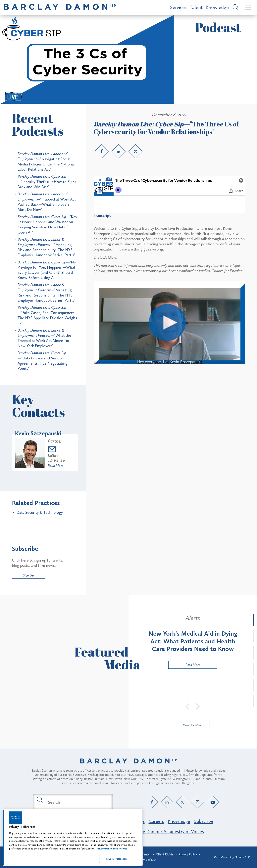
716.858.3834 (57, 460)
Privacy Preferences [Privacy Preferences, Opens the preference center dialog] (117, 862)
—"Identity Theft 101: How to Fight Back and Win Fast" (47, 182)
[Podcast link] (169, 362)
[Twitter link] (135, 151)
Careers (156, 821)
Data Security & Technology (40, 512)
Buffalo (53, 456)
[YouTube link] (213, 802)
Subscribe (204, 821)
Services (178, 7)
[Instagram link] (198, 802)
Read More (56, 466)
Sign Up (28, 575)
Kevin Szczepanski (38, 433)
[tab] (254, 620)
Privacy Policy (188, 854)
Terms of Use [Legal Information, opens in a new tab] (120, 851)
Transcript (102, 215)
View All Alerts (193, 725)
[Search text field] (77, 802)
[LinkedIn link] (119, 151)
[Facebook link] (102, 151)
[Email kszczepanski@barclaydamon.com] (57, 450)
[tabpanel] (193, 641)
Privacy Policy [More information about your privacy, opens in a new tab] (104, 851)
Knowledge (217, 7)
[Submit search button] (39, 799)
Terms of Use (148, 860)
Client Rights (165, 854)
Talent (196, 7)
